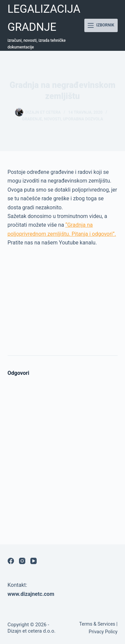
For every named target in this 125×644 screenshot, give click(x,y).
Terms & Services (97, 624)
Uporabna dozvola (83, 119)
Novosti (52, 119)
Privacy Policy (103, 632)
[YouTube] (33, 561)
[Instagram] (22, 561)
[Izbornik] (101, 25)
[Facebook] (11, 561)
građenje (32, 119)
